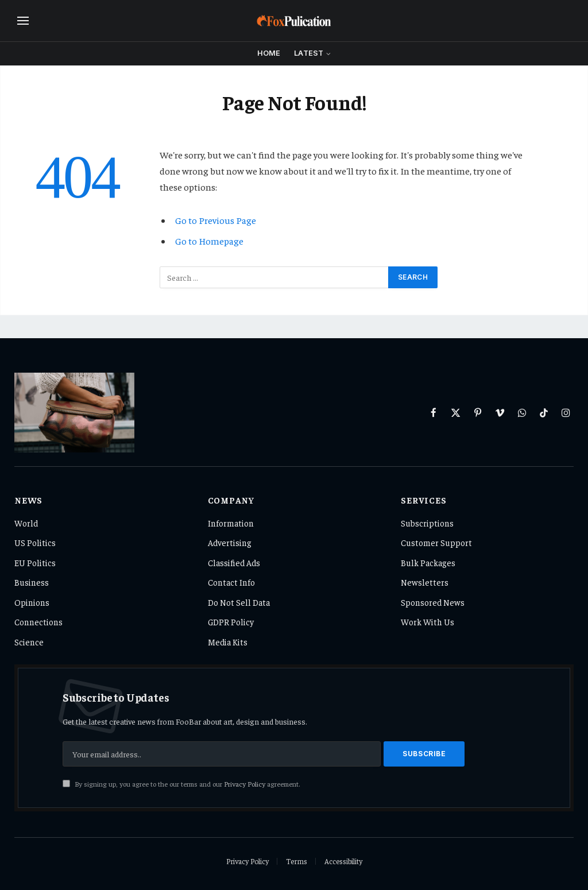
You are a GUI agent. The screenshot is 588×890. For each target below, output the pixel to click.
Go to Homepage (209, 241)
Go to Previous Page (216, 220)
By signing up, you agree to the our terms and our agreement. (181, 784)
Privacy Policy (245, 784)
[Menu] (23, 21)
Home (269, 53)
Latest (309, 53)
